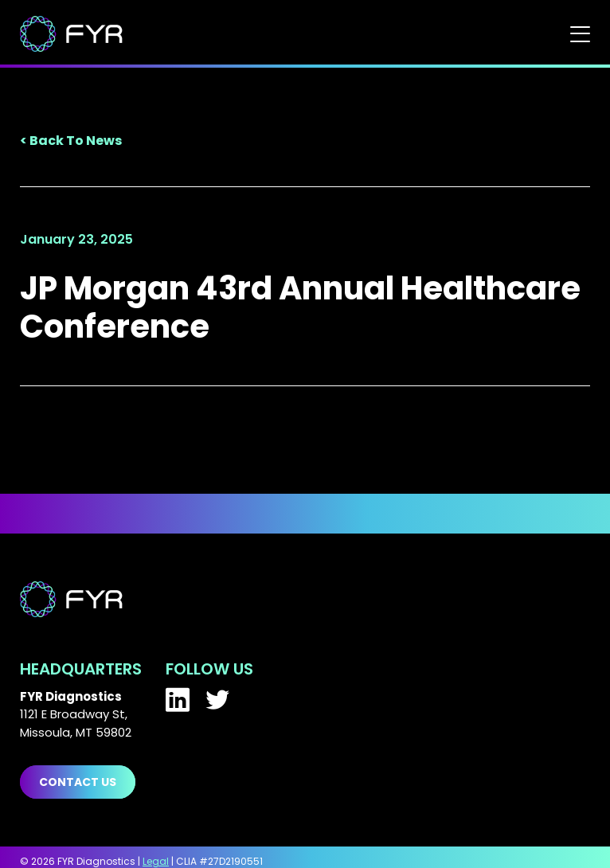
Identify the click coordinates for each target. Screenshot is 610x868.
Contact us (78, 782)
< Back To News (71, 141)
